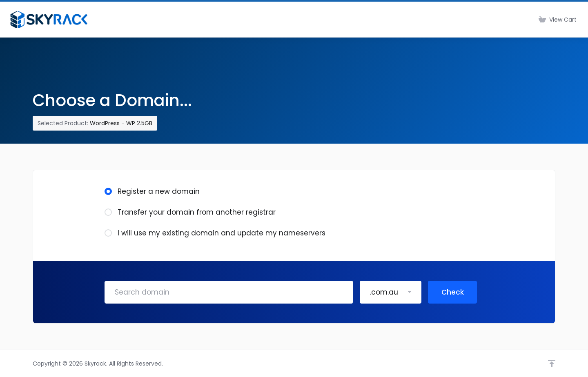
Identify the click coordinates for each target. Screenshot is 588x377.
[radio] (108, 191)
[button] (391, 292)
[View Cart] (558, 20)
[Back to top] (552, 364)
